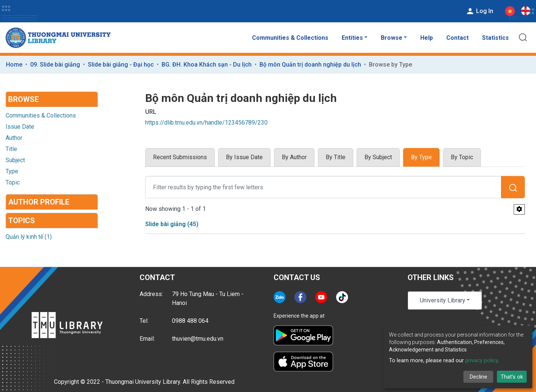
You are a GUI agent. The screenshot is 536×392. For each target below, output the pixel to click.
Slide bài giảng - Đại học (121, 65)
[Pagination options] (519, 209)
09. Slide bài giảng (55, 65)
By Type (421, 157)
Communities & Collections (290, 38)
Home (14, 65)
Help (427, 38)
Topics (22, 221)
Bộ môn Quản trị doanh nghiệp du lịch (310, 65)
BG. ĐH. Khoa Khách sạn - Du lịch (207, 65)
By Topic (462, 157)
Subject (15, 160)
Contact (457, 38)
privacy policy (481, 360)
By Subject (378, 157)
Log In (479, 11)
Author (14, 138)
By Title (336, 157)
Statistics (495, 38)
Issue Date (20, 127)
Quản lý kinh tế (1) (29, 237)
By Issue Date (244, 157)
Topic (13, 182)
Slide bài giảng (172, 224)
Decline (478, 377)
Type (12, 171)
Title (11, 149)
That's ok (512, 377)
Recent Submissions (180, 157)
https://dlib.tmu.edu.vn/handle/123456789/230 (206, 123)
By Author (294, 157)
